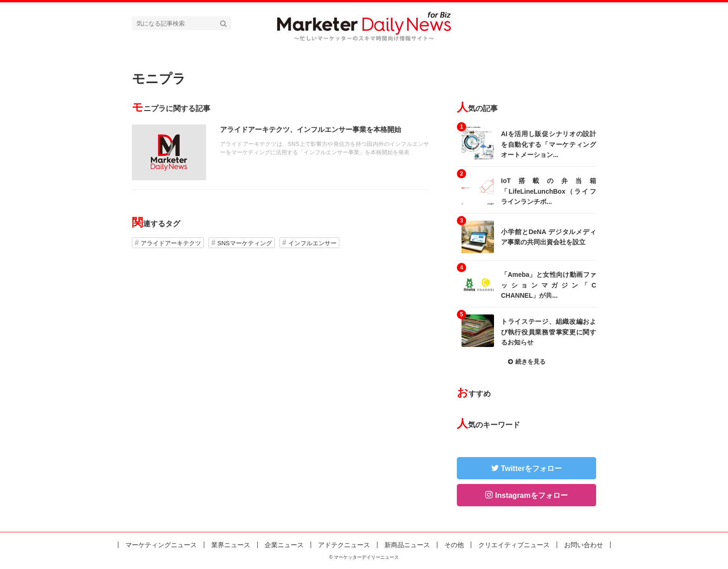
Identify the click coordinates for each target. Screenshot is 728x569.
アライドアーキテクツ (171, 243)
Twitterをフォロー (531, 468)
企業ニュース (284, 545)
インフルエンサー (312, 243)
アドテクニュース (344, 545)
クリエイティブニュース (514, 545)
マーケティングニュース (161, 545)
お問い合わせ (584, 545)
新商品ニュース (407, 545)
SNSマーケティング (245, 243)
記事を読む (280, 152)
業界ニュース (231, 545)
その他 (454, 545)
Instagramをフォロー (531, 495)
